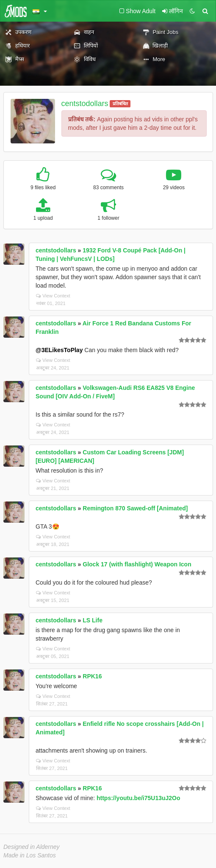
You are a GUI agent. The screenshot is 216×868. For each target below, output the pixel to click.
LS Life (93, 620)
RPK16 (92, 676)
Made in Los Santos (30, 855)
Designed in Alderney (32, 847)
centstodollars (85, 104)
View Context (53, 296)
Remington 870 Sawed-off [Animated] (135, 508)
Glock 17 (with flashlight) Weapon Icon (137, 564)
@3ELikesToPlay (59, 350)
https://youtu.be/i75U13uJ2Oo (138, 798)
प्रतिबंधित (120, 104)
